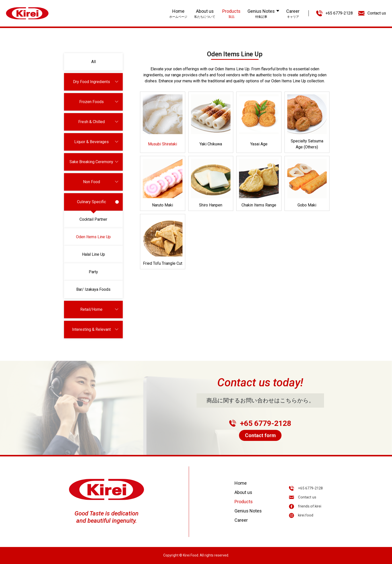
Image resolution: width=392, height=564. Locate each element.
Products (244, 502)
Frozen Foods (99, 102)
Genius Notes (248, 511)
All (93, 62)
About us (243, 492)
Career (241, 520)
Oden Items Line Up (93, 237)
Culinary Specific (98, 202)
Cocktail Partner (93, 219)
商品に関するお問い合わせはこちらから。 (260, 400)
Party (93, 272)
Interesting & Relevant (95, 330)
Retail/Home (99, 310)
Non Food (101, 182)
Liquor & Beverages (97, 142)
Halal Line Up (93, 254)
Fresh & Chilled (99, 122)
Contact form (260, 435)
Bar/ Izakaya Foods (93, 289)
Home (241, 483)
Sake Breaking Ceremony (94, 162)
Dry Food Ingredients (96, 82)
